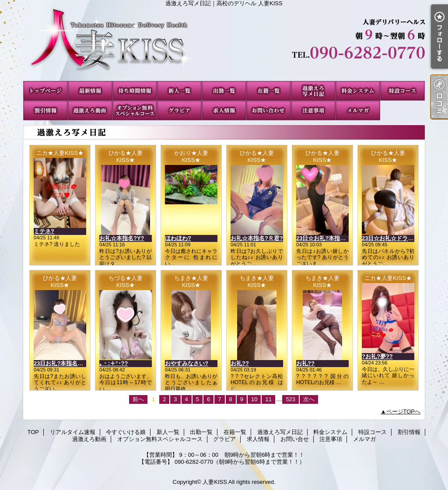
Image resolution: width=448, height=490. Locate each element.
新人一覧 (179, 91)
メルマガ (358, 110)
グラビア (179, 110)
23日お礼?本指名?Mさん (65, 363)
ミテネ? (44, 231)
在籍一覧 (269, 91)
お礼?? (240, 363)
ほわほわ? (178, 238)
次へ (309, 399)
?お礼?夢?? (377, 356)
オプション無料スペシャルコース (135, 110)
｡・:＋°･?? (114, 363)
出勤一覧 (224, 91)
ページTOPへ (404, 411)
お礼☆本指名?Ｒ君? (257, 238)
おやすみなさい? (187, 363)
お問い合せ (269, 110)
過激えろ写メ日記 (313, 91)
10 (254, 399)
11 (268, 399)
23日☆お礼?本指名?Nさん (331, 238)
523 (290, 399)
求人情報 (224, 110)
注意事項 (313, 110)
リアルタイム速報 (90, 91)
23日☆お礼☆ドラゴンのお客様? (404, 238)
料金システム (358, 91)
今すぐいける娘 (135, 91)
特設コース (402, 91)
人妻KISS (215, 482)
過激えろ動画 (90, 110)
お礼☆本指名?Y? (122, 238)
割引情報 (45, 110)
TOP (45, 91)
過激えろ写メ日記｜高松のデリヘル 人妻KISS (224, 44)
